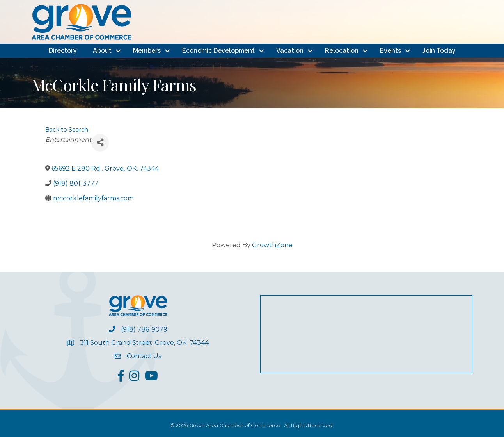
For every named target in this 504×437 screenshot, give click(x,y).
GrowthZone (272, 245)
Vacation (290, 51)
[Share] (100, 143)
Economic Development (218, 51)
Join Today (439, 51)
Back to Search (67, 130)
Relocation (342, 51)
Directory (63, 51)
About (102, 51)
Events (390, 51)
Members (147, 51)
